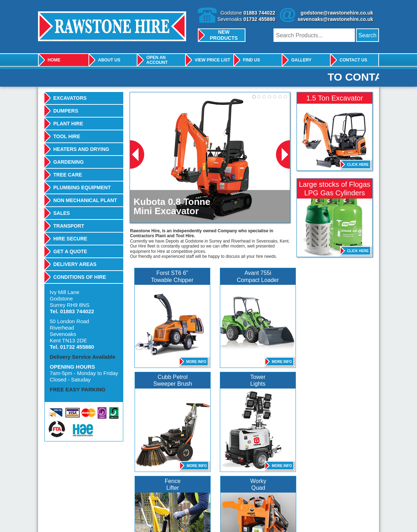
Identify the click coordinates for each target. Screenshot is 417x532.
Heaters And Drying (81, 149)
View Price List (212, 60)
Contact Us (353, 60)
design (358, 517)
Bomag (316, 495)
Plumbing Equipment (82, 188)
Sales (62, 213)
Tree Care (68, 175)
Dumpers (66, 111)
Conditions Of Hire (80, 277)
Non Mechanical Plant (85, 200)
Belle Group (155, 495)
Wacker (254, 495)
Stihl (353, 495)
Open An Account (157, 60)
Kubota (126, 495)
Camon (284, 495)
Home (54, 60)
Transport (69, 226)
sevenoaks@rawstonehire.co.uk (335, 19)
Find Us (251, 60)
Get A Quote (70, 251)
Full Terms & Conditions (150, 517)
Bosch (88, 495)
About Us (109, 60)
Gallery (301, 60)
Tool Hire (67, 136)
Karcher (183, 495)
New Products (224, 35)
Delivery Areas (75, 264)
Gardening (69, 162)
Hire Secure (70, 239)
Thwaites (219, 495)
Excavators (70, 98)
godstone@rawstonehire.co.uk (337, 13)
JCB (56, 495)
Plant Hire (68, 124)
